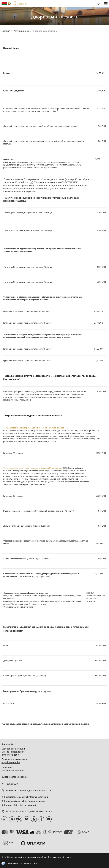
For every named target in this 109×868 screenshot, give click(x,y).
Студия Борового (30, 863)
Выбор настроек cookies (15, 777)
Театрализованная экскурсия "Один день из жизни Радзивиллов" (34, 428)
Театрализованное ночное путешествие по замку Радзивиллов (33, 468)
